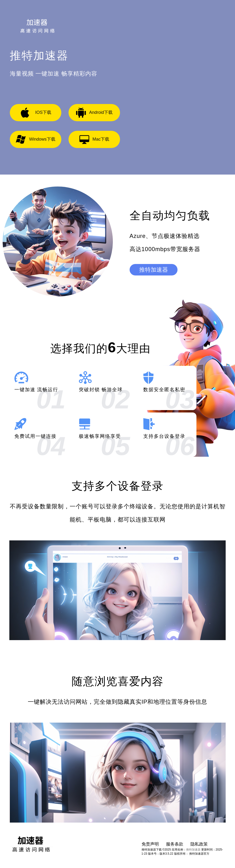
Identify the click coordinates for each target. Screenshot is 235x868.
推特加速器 (154, 270)
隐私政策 (199, 844)
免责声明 (150, 844)
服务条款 (175, 844)
